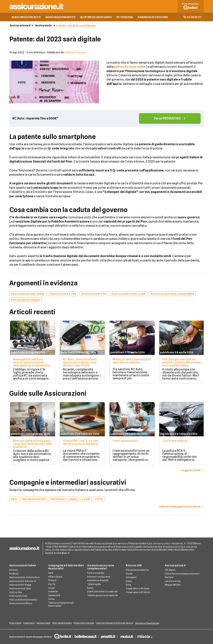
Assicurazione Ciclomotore (24, 578)
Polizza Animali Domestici (23, 600)
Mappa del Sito (173, 585)
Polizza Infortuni (18, 596)
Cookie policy (30, 623)
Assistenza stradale (98, 581)
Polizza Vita (16, 592)
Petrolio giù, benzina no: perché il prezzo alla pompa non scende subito (182, 364)
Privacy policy (15, 623)
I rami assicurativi (126, 442)
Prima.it (52, 581)
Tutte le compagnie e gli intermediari (61, 604)
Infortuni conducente (99, 577)
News (129, 581)
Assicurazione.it (20, 27)
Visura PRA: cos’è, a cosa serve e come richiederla (80, 444)
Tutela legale (94, 584)
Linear (52, 588)
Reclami (169, 578)
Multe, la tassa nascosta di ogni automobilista (130, 362)
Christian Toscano (75, 54)
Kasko (90, 588)
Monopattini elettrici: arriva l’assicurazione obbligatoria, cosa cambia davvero (31, 365)
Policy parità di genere (66, 623)
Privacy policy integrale (89, 623)
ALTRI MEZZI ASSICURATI (96, 18)
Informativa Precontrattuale (155, 623)
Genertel (53, 592)
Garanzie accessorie (137, 570)
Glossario (131, 578)
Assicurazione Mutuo (21, 604)
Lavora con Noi (173, 581)
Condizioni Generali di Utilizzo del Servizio (121, 623)
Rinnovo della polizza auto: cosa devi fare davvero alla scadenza (28, 445)
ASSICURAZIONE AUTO (26, 18)
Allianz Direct (55, 577)
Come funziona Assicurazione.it (182, 574)
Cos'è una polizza (176, 442)
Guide (129, 574)
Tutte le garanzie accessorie (102, 595)
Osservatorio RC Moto (138, 592)
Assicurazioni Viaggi (20, 585)
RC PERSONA (125, 18)
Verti (51, 573)
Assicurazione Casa (20, 589)
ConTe (52, 584)
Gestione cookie (46, 623)
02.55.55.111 (192, 18)
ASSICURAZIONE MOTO (61, 18)
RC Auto (14, 570)
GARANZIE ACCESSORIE (153, 18)
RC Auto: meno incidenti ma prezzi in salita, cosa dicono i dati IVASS (80, 364)
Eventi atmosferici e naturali (102, 592)
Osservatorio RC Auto (138, 589)
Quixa (51, 599)
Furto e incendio (96, 573)
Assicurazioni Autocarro (23, 581)
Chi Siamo (170, 570)
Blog (128, 585)
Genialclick (54, 595)
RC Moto (14, 574)
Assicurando (43, 27)
